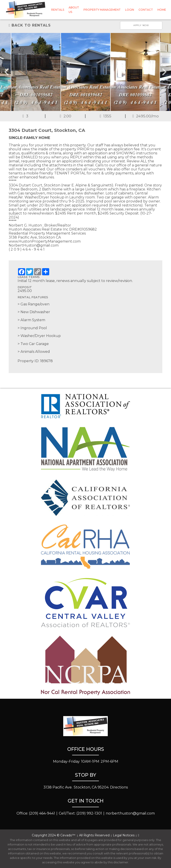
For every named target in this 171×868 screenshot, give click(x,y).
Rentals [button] (58, 10)
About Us (74, 10)
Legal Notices (124, 835)
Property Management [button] (102, 10)
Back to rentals (30, 25)
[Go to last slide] (7, 72)
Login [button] (130, 10)
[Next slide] (164, 72)
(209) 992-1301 (89, 813)
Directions (119, 787)
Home (162, 10)
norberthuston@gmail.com (130, 813)
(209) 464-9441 (42, 813)
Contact (146, 10)
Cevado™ (68, 835)
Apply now (141, 25)
